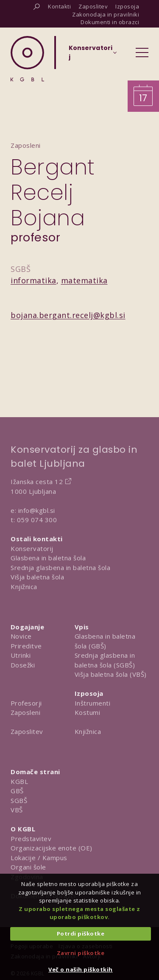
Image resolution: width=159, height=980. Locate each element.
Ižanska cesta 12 (37, 482)
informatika (33, 280)
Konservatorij (32, 548)
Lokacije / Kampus (39, 858)
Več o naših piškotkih (81, 969)
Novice (21, 636)
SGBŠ (19, 800)
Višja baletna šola (37, 577)
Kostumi (88, 712)
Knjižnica (24, 587)
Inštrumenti (93, 703)
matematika (84, 280)
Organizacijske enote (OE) (52, 848)
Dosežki (23, 665)
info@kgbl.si (37, 510)
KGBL (19, 781)
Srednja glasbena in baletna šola (60, 568)
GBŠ (17, 791)
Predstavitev (31, 839)
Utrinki (21, 655)
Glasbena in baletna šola (48, 558)
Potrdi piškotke (81, 933)
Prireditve (26, 646)
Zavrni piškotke (81, 953)
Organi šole (28, 867)
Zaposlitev (27, 731)
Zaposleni (26, 712)
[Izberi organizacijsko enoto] (91, 55)
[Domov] (27, 59)
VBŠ (17, 810)
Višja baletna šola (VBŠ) (111, 674)
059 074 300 (37, 520)
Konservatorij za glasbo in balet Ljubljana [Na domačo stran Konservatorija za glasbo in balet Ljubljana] (74, 457)
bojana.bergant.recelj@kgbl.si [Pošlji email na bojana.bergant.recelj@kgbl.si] (68, 315)
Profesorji (26, 703)
